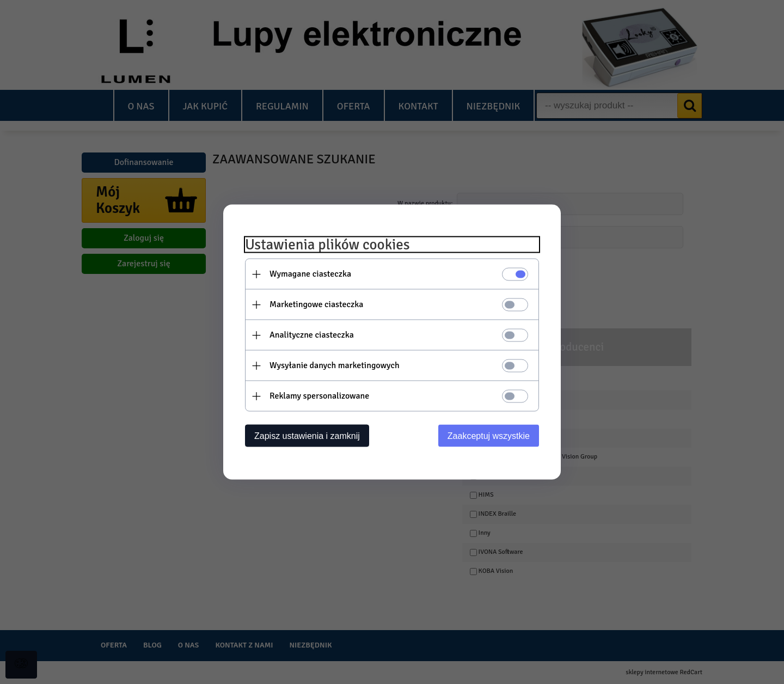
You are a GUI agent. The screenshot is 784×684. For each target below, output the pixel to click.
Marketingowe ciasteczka (316, 304)
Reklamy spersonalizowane (319, 396)
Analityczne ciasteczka (312, 335)
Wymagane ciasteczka (310, 274)
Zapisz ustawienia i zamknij (307, 436)
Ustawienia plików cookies (327, 245)
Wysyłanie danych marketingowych (335, 365)
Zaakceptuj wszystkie (489, 436)
